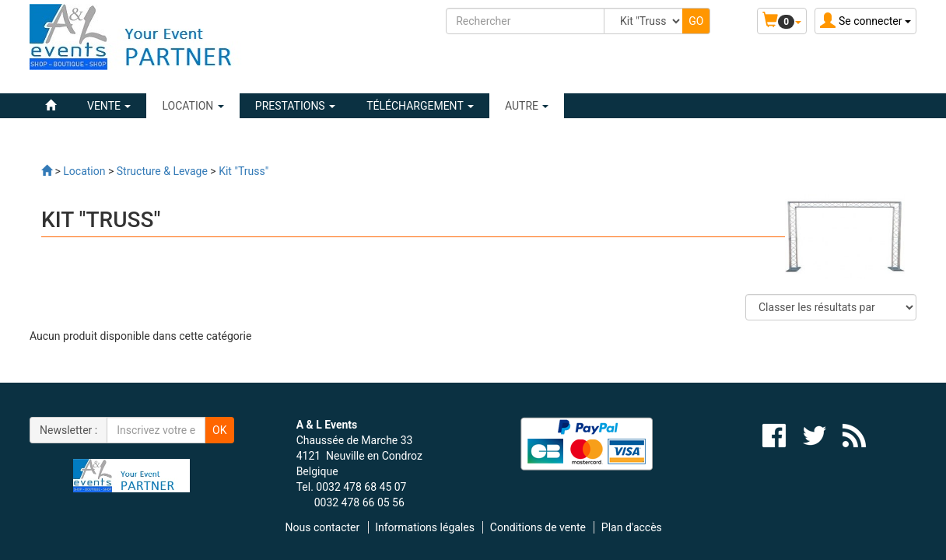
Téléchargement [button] (420, 106)
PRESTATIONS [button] (295, 106)
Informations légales (425, 527)
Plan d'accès (632, 527)
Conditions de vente (538, 527)
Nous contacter (323, 527)
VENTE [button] (109, 106)
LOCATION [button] (193, 106)
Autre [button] (527, 106)
